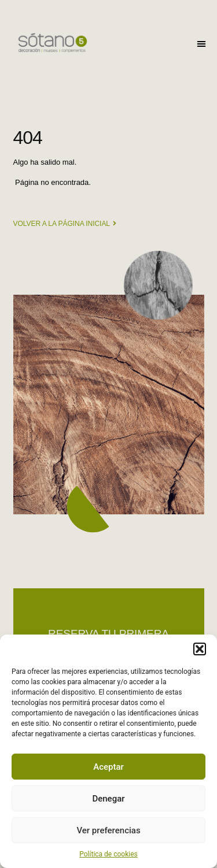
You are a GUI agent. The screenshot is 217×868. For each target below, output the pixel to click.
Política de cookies (108, 854)
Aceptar (108, 767)
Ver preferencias (108, 830)
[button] (200, 649)
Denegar (108, 799)
